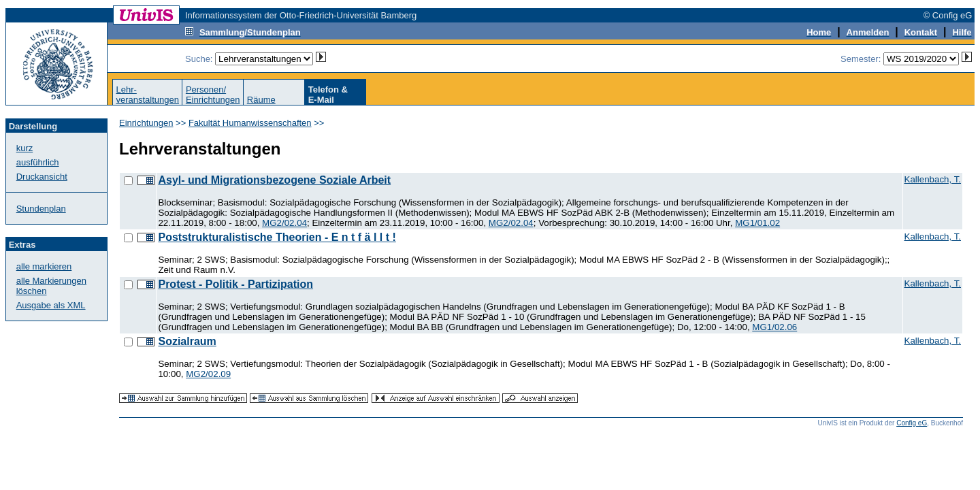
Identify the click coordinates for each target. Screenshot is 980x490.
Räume (261, 100)
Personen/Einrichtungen (213, 95)
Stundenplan (41, 209)
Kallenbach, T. (933, 179)
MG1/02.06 (774, 327)
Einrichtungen (146, 123)
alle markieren (44, 266)
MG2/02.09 (208, 374)
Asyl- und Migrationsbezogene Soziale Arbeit (274, 180)
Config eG (912, 423)
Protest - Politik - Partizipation (235, 284)
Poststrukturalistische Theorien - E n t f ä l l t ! (277, 237)
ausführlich (38, 162)
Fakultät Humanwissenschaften (250, 123)
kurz (25, 148)
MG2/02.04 (284, 223)
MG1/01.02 (757, 223)
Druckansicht (42, 177)
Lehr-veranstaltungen (147, 95)
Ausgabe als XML (51, 305)
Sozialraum (187, 341)
